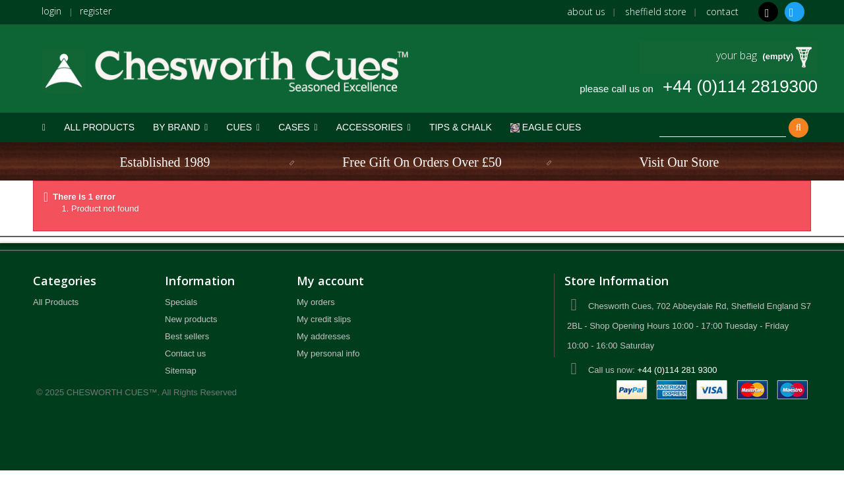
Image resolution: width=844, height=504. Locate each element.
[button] (180, 127)
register (96, 11)
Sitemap (181, 371)
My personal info (328, 353)
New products (191, 319)
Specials (181, 302)
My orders (316, 302)
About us (586, 12)
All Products (56, 302)
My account (330, 281)
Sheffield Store (656, 12)
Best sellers (187, 336)
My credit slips (324, 319)
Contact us (185, 353)
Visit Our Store (679, 162)
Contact (722, 12)
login (51, 11)
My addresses (323, 336)
